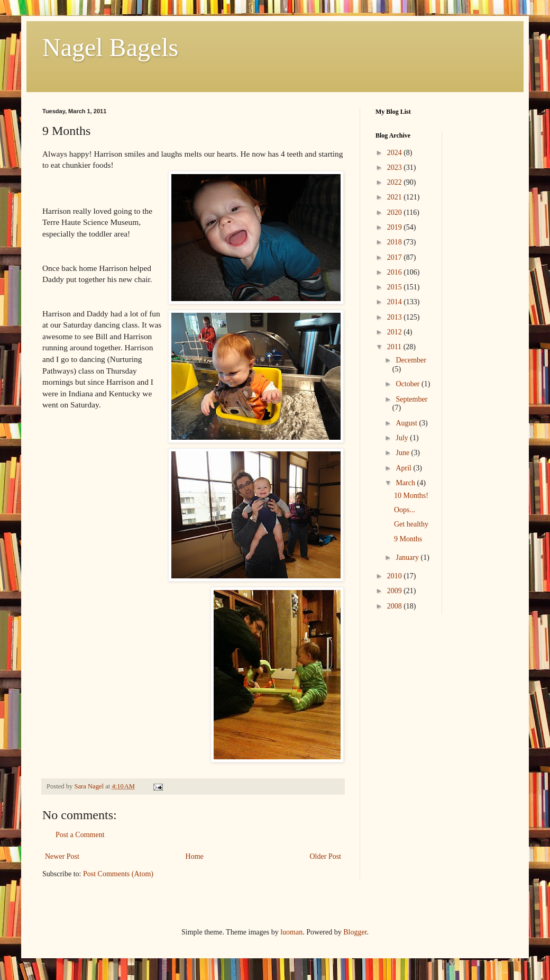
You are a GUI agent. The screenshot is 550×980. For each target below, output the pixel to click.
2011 (395, 347)
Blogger (355, 932)
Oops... (405, 510)
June (403, 453)
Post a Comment (80, 835)
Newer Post (62, 856)
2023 (396, 167)
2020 (396, 212)
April (404, 468)
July (403, 438)
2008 (396, 606)
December (411, 360)
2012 (396, 332)
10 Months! (411, 496)
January (408, 557)
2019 (396, 227)
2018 (396, 242)
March (406, 483)
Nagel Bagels (110, 47)
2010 (396, 576)
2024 (396, 153)
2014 (396, 302)
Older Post (326, 856)
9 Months (408, 539)
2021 (396, 197)
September (411, 399)
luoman (291, 932)
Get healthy (411, 524)
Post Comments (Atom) (118, 874)
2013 (396, 317)
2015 (396, 287)
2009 (396, 591)
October (409, 384)
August (407, 423)
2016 (396, 272)
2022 (396, 182)
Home (195, 856)
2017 (396, 257)
